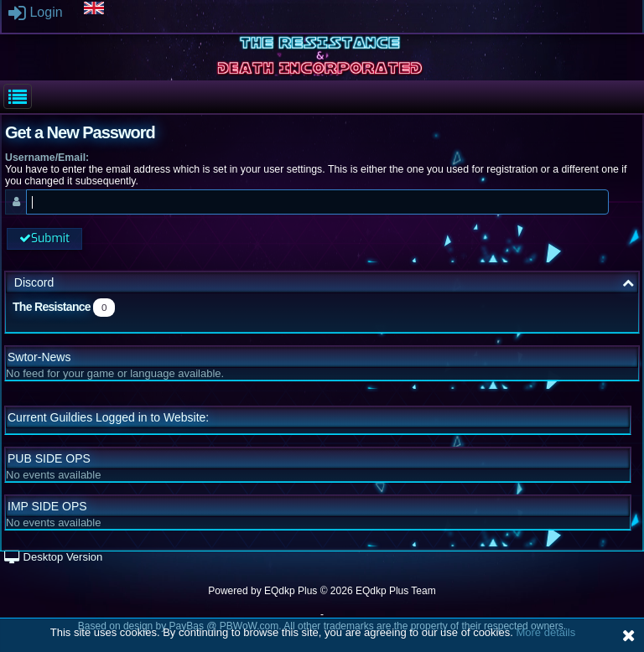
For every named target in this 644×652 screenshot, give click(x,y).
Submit (44, 238)
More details (545, 632)
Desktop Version (53, 557)
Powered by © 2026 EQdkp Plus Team (322, 591)
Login (36, 12)
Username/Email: (47, 158)
